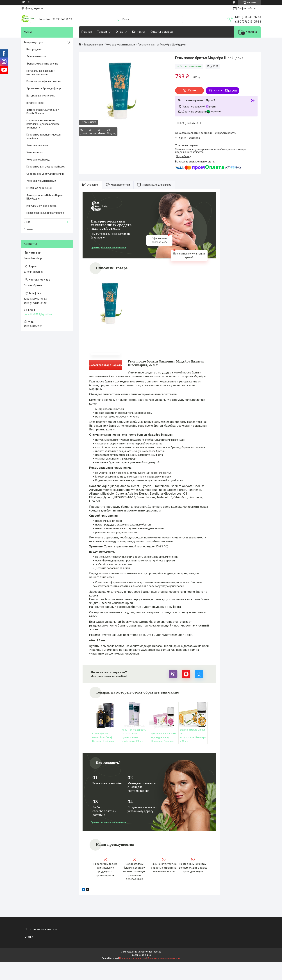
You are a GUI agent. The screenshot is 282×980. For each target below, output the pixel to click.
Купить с (225, 91)
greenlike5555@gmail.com (39, 315)
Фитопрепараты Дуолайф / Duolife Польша (43, 112)
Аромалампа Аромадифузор (44, 88)
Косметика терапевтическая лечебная (44, 136)
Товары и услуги (93, 45)
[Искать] (117, 19)
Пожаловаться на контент (133, 958)
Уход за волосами (37, 145)
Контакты (139, 32)
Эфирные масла (36, 56)
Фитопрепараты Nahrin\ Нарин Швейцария (45, 197)
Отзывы (28, 229)
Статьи (29, 937)
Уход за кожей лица (38, 160)
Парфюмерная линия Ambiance (45, 213)
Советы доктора (162, 32)
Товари (102, 32)
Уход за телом (35, 152)
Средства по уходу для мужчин (45, 174)
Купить (192, 90)
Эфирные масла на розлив (42, 64)
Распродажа (34, 49)
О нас (119, 32)
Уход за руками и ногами (120, 45)
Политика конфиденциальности (164, 958)
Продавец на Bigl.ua (141, 955)
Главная (87, 32)
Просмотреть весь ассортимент (108, 248)
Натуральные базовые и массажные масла (41, 73)
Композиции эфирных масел (44, 81)
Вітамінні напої (35, 103)
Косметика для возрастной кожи (46, 167)
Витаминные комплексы (41, 96)
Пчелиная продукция (39, 188)
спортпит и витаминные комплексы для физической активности (43, 124)
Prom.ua (157, 952)
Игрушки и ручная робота (41, 206)
